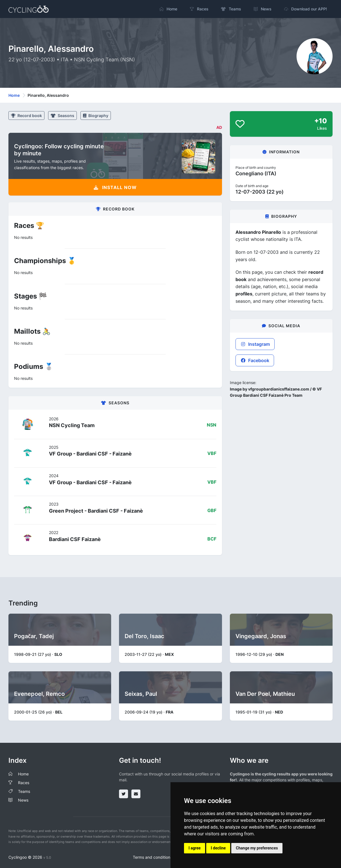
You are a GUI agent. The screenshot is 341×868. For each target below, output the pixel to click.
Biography (96, 115)
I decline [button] (218, 848)
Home (14, 95)
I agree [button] (195, 848)
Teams (24, 791)
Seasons (62, 115)
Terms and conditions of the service (166, 857)
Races (24, 783)
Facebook (255, 360)
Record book (26, 115)
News (23, 800)
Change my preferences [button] (257, 848)
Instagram (255, 344)
